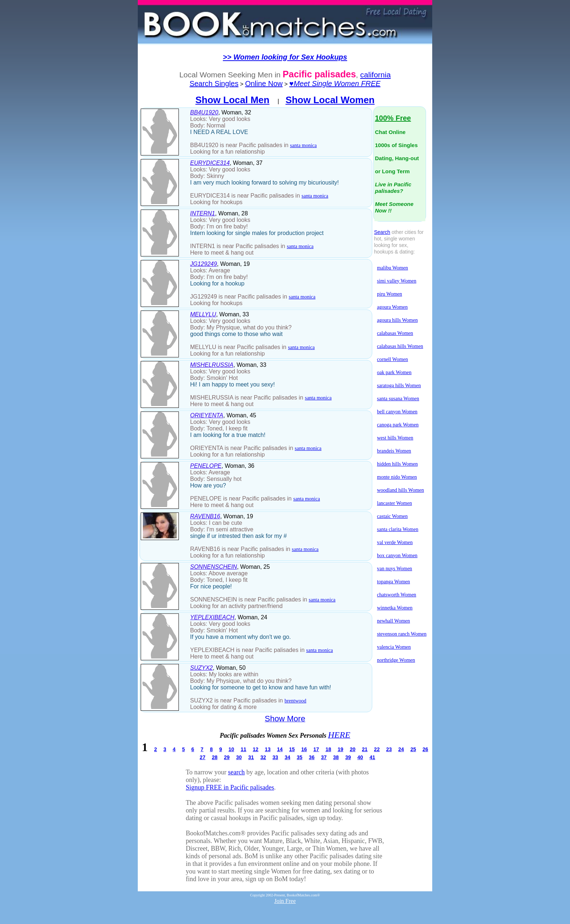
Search (382, 232)
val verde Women (395, 542)
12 (256, 749)
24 (401, 749)
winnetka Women (395, 608)
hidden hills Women (397, 464)
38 (336, 757)
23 (389, 749)
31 (251, 757)
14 (280, 749)
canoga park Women (398, 425)
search (236, 772)
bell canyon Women (397, 412)
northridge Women (396, 660)
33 (276, 757)
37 (324, 757)
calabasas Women (395, 333)
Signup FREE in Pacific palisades (230, 787)
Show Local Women (330, 100)
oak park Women (394, 372)
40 (360, 757)
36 (312, 757)
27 (202, 757)
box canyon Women (397, 556)
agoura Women (392, 307)
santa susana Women (398, 399)
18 (328, 749)
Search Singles (214, 84)
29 (227, 757)
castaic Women (392, 516)
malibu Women (392, 268)
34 (288, 757)
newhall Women (394, 621)
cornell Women (392, 359)
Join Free (285, 901)
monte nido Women (397, 477)
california (376, 75)
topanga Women (394, 582)
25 (413, 749)
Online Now (264, 84)
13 (268, 749)
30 (239, 757)
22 (377, 749)
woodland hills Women (400, 490)
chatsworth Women (397, 595)
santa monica (303, 145)
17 (316, 749)
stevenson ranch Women (402, 634)
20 (353, 749)
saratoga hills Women (399, 386)
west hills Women (395, 438)
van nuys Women (395, 569)
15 (292, 749)
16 (304, 749)
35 (300, 757)
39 (348, 757)
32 (263, 757)
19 (341, 749)
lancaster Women (394, 503)
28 (215, 757)
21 (365, 749)
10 (232, 749)
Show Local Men (233, 100)
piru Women (390, 294)
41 (372, 757)
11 (244, 749)
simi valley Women (397, 281)
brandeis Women (394, 451)
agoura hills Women (397, 320)
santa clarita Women (398, 529)
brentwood (296, 701)
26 (425, 749)
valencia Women (394, 647)
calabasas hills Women (400, 346)
